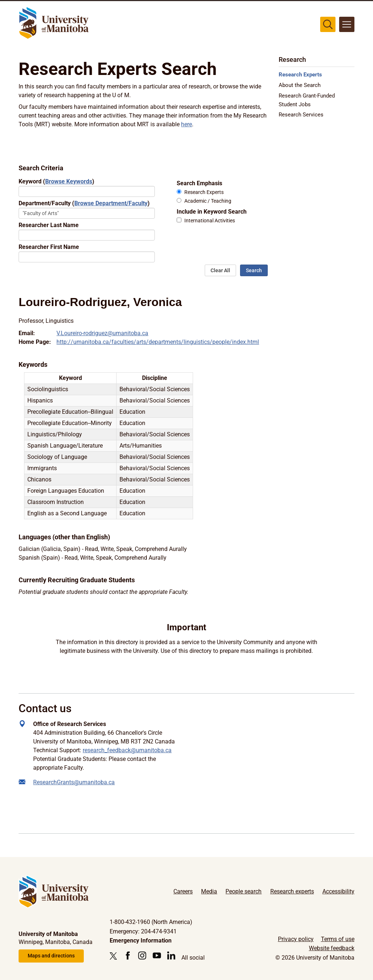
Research (292, 59)
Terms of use (338, 939)
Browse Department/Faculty (111, 203)
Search (254, 270)
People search (244, 891)
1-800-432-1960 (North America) (151, 922)
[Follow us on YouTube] (157, 955)
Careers (183, 891)
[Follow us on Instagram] (142, 955)
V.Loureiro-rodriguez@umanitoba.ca (102, 333)
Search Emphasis (199, 183)
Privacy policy (296, 939)
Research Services (301, 115)
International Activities (210, 221)
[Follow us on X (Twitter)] (115, 956)
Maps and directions (51, 956)
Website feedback (332, 948)
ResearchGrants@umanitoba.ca (74, 782)
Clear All (220, 270)
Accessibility (338, 891)
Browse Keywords (69, 181)
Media (209, 891)
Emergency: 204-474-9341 (143, 931)
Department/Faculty (84, 203)
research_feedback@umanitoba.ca (127, 750)
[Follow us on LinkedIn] (171, 955)
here (186, 124)
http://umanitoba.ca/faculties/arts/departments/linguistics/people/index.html (158, 342)
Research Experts (204, 192)
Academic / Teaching (208, 201)
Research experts (292, 891)
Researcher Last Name (49, 225)
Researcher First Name (49, 247)
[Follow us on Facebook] (128, 955)
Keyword (56, 181)
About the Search (300, 85)
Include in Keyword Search (212, 212)
